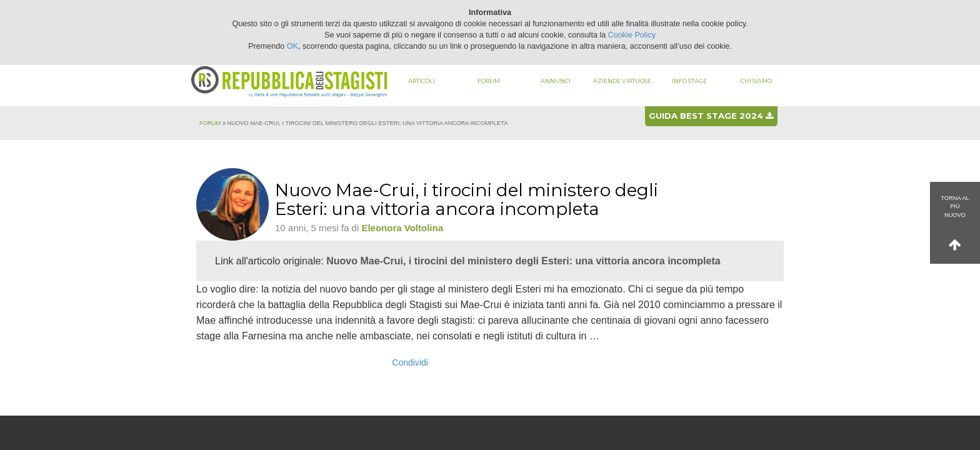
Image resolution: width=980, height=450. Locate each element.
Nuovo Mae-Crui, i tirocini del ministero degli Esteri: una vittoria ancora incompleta (523, 261)
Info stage (689, 81)
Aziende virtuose (622, 81)
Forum (489, 81)
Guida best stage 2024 (711, 116)
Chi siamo (756, 81)
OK (292, 46)
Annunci (556, 81)
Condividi (410, 362)
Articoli (422, 81)
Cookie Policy (632, 35)
